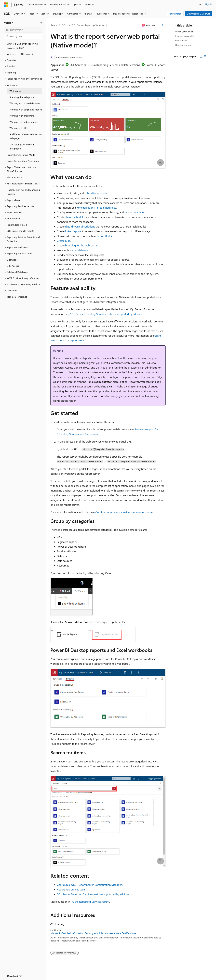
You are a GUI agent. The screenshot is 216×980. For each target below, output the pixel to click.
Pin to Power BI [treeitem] (15, 177)
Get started (181, 40)
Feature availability (185, 36)
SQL (64, 25)
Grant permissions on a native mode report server (124, 512)
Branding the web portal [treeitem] (22, 97)
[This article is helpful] (201, 56)
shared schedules (75, 217)
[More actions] (163, 25)
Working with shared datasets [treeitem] (25, 103)
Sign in (208, 4)
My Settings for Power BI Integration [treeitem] (22, 147)
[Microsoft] (6, 5)
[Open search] (200, 5)
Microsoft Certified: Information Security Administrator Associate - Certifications (93, 933)
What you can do (184, 32)
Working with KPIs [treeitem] (19, 128)
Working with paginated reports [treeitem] (26, 110)
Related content (184, 45)
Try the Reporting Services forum (90, 902)
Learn (54, 25)
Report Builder (105, 236)
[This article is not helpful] (205, 56)
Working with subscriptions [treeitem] (23, 122)
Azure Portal (175, 14)
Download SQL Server (198, 14)
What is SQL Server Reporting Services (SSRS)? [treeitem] (22, 46)
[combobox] (23, 30)
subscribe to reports (96, 193)
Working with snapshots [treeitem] (22, 116)
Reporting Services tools (71, 889)
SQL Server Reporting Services (88, 25)
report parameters (135, 212)
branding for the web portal (81, 245)
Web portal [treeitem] (15, 91)
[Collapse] (41, 23)
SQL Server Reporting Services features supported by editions (106, 314)
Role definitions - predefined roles (96, 208)
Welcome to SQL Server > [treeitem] (20, 54)
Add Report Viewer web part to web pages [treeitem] (25, 136)
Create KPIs (63, 241)
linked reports (73, 231)
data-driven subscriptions (80, 226)
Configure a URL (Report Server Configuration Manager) (90, 885)
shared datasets (79, 250)
